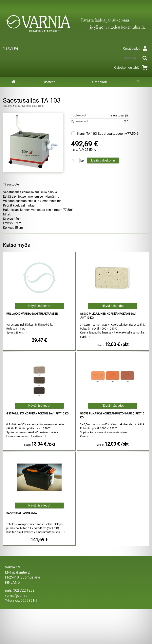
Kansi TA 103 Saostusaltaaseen (101, 134)
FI (4, 49)
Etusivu (8, 106)
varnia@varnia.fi (18, 596)
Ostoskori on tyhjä (132, 68)
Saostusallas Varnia (22, 513)
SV (9, 49)
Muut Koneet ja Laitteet (29, 106)
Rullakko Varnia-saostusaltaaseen (32, 314)
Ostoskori (100, 82)
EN (16, 49)
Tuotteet (48, 82)
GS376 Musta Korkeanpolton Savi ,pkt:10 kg (38, 414)
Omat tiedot (136, 49)
